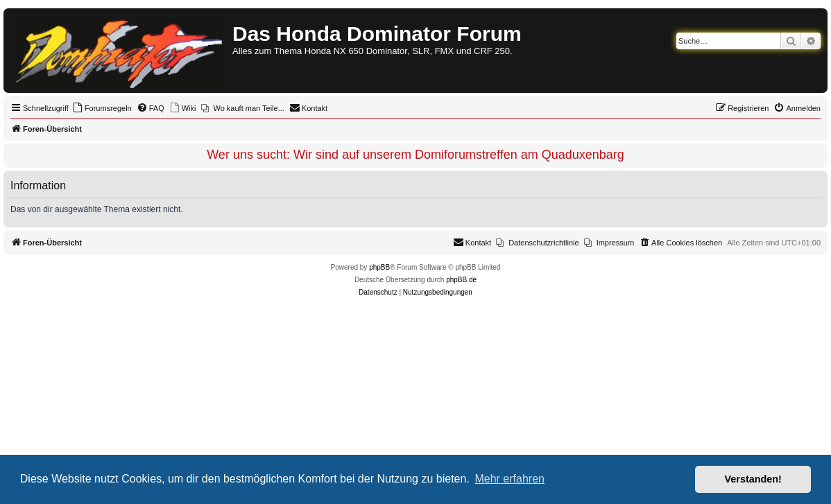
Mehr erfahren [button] (509, 479)
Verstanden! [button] (753, 479)
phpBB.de (461, 280)
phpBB (379, 267)
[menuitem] (102, 108)
